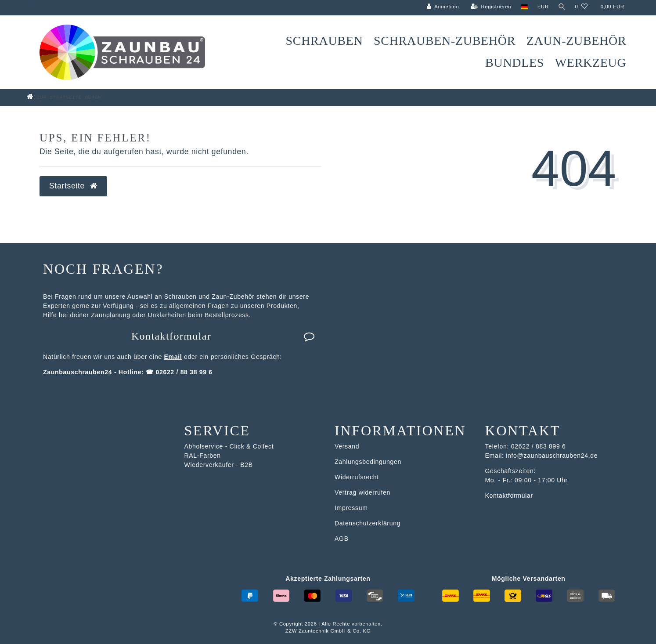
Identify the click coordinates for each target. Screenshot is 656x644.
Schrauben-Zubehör (445, 41)
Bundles (515, 63)
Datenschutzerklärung (368, 523)
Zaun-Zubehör (577, 41)
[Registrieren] (490, 7)
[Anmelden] (442, 7)
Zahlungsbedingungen (368, 462)
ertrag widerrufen (364, 492)
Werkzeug (591, 63)
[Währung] (542, 7)
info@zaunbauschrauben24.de (552, 456)
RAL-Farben (203, 456)
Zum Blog (27, 5)
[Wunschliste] (581, 7)
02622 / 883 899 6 (539, 446)
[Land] (523, 7)
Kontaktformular (223, 336)
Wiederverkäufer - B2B (219, 465)
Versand (347, 446)
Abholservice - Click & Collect (229, 446)
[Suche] (561, 7)
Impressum (351, 508)
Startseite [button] (73, 186)
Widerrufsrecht (357, 477)
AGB (342, 539)
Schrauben (324, 41)
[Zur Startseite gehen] (77, 97)
